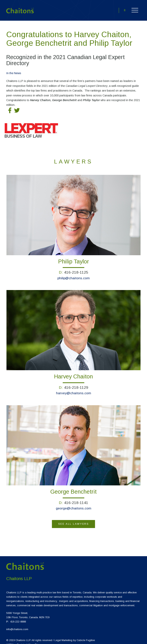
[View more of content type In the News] (14, 69)
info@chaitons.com (17, 626)
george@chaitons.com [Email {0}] (74, 505)
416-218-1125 (76, 269)
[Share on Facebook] (10, 107)
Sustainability (24, 641)
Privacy (39, 641)
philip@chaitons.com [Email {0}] (74, 274)
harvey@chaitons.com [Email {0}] (74, 389)
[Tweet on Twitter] (17, 107)
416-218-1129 (76, 384)
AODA (10, 641)
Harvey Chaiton (73, 373)
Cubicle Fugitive (86, 636)
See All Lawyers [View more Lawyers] (73, 520)
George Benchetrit (73, 488)
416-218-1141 (76, 499)
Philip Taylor (74, 258)
